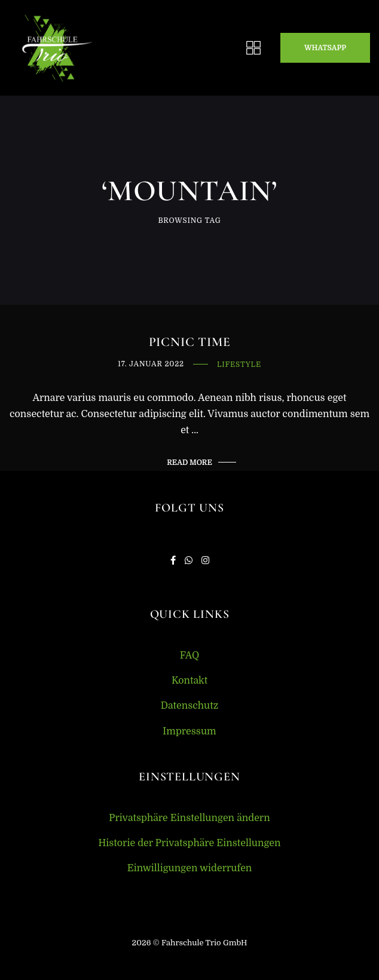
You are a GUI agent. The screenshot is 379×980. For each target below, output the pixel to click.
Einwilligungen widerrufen (190, 868)
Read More (189, 463)
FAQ (190, 656)
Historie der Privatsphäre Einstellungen (189, 843)
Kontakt (189, 681)
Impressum (189, 731)
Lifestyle (239, 365)
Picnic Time (190, 342)
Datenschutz (190, 706)
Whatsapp (325, 48)
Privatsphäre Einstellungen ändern (189, 818)
